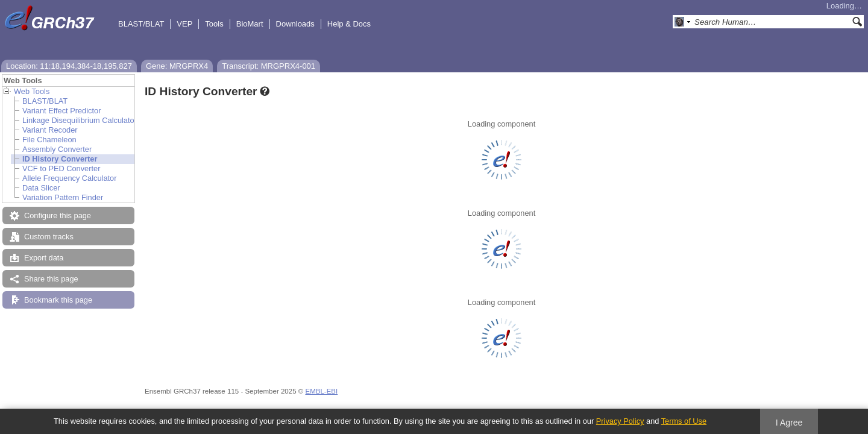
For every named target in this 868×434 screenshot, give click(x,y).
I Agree (789, 423)
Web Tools (32, 91)
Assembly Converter (57, 149)
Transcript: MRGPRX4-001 (269, 66)
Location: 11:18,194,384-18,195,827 (69, 66)
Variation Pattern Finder (63, 197)
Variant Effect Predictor (61, 111)
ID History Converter (60, 159)
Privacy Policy (620, 421)
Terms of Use (684, 421)
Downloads (295, 24)
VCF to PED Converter (61, 168)
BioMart (250, 24)
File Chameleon (49, 140)
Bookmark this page (58, 300)
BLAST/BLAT (141, 24)
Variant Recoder (50, 130)
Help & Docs (349, 24)
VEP (184, 24)
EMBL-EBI (321, 391)
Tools (214, 24)
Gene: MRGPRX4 (177, 66)
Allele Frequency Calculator (69, 178)
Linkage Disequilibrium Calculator (80, 120)
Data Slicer (41, 188)
